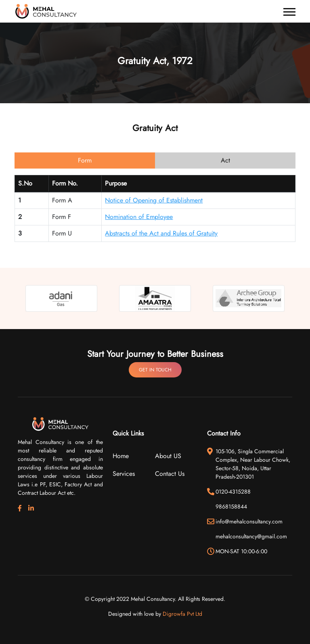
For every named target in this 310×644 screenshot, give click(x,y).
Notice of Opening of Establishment (154, 200)
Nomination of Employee (139, 217)
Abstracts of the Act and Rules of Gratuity (161, 233)
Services (124, 474)
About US (168, 456)
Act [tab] (225, 160)
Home (121, 456)
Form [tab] (85, 160)
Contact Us (170, 474)
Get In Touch (155, 370)
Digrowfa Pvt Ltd (182, 614)
